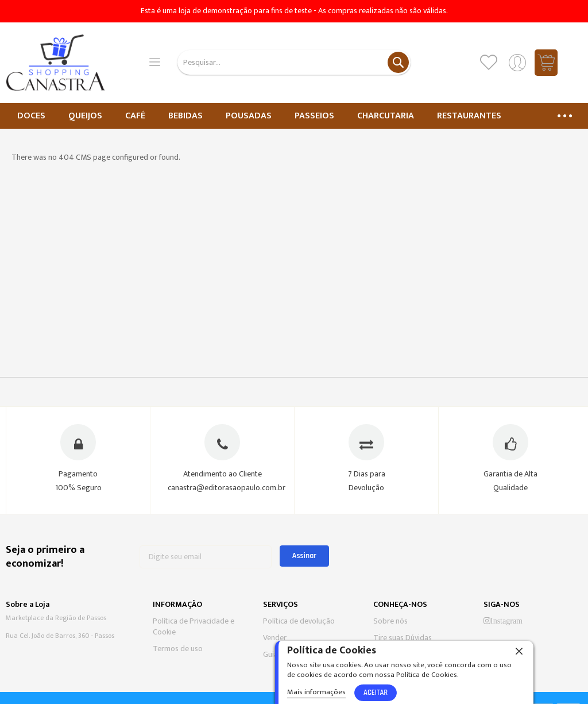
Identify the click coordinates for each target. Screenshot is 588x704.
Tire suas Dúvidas (403, 638)
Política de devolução (299, 621)
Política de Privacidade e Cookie (194, 626)
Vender (275, 638)
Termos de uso (178, 649)
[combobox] (294, 62)
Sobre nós (390, 621)
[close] (519, 651)
